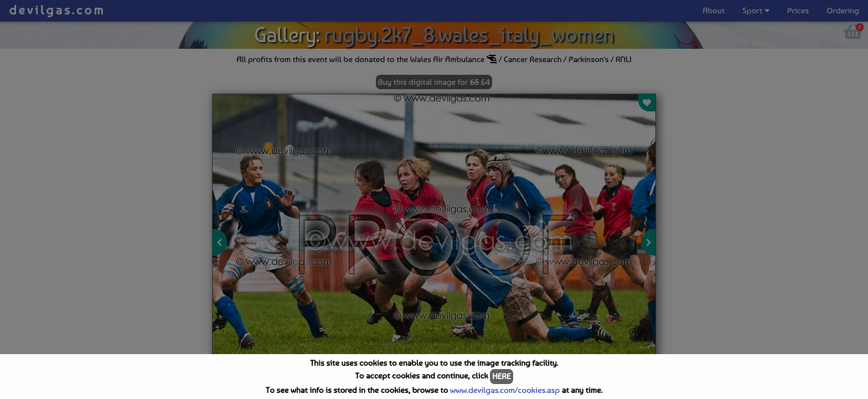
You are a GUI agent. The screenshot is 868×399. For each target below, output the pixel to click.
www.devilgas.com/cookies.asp (505, 390)
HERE (501, 376)
